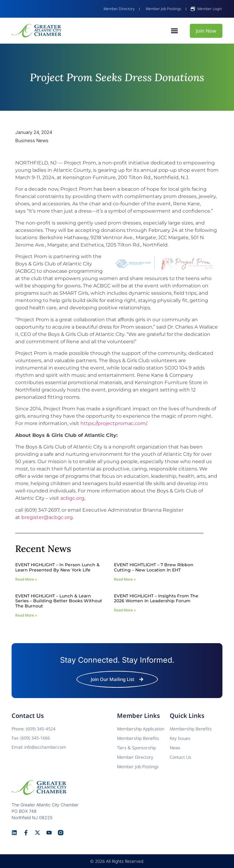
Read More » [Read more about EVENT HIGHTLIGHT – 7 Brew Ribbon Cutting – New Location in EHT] (125, 579)
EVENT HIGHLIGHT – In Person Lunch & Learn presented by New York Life (57, 567)
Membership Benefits (191, 729)
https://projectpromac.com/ (113, 423)
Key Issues (180, 738)
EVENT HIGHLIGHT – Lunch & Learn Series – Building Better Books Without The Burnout (59, 601)
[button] (175, 31)
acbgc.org (72, 498)
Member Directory (135, 757)
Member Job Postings (138, 767)
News (175, 748)
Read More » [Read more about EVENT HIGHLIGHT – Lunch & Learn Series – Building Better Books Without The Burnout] (26, 615)
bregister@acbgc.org (47, 517)
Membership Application (141, 729)
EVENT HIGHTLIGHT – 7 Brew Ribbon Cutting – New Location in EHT (154, 567)
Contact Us (181, 757)
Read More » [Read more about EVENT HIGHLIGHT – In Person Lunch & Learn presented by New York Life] (26, 579)
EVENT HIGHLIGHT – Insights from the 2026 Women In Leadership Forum (156, 598)
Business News (32, 140)
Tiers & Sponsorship (136, 748)
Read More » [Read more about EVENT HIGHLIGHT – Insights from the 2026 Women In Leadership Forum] (125, 610)
